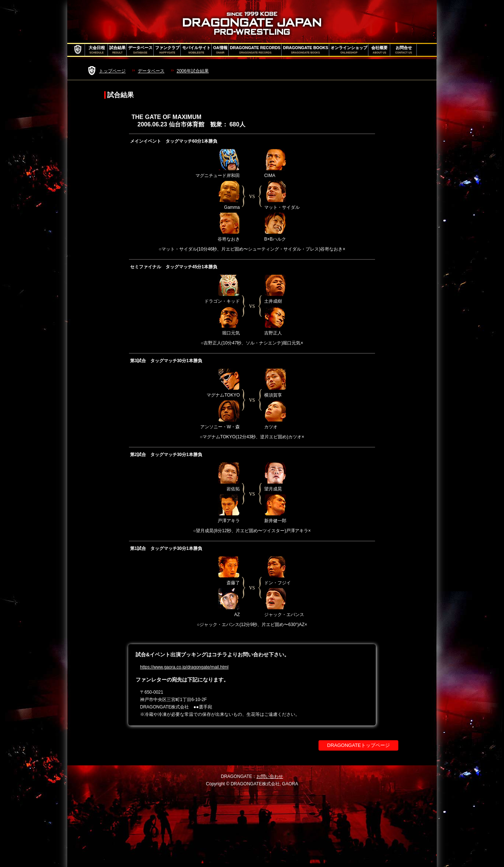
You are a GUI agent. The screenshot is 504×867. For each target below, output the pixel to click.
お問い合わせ (270, 776)
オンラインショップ (349, 50)
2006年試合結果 (193, 71)
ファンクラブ (167, 50)
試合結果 (118, 50)
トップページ (112, 71)
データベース (140, 50)
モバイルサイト (196, 50)
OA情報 (220, 50)
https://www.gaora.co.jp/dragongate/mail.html (184, 667)
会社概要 (379, 50)
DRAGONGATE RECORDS (256, 50)
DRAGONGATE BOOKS (306, 50)
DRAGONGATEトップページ (358, 745)
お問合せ (404, 50)
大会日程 (97, 50)
